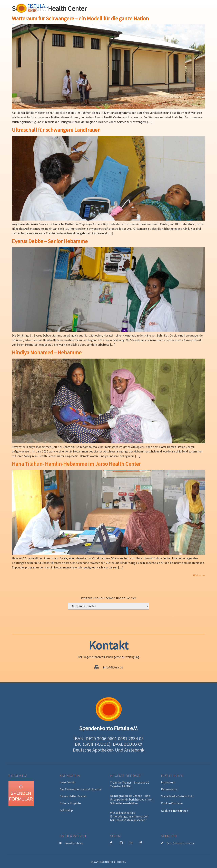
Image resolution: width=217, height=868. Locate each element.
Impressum (168, 782)
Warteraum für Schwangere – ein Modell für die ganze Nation (80, 18)
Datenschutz (169, 789)
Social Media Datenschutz (177, 796)
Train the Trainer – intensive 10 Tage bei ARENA (130, 784)
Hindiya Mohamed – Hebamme (47, 352)
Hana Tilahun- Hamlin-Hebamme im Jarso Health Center (76, 464)
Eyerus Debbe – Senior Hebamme (50, 241)
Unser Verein (67, 782)
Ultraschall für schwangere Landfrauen (56, 130)
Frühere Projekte (70, 803)
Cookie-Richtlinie (172, 803)
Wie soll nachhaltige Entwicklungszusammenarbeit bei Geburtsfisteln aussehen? (129, 816)
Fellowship (66, 810)
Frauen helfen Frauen (73, 796)
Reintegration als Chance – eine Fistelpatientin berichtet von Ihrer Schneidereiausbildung (131, 799)
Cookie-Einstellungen (175, 811)
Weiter (199, 575)
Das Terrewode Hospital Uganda (80, 789)
